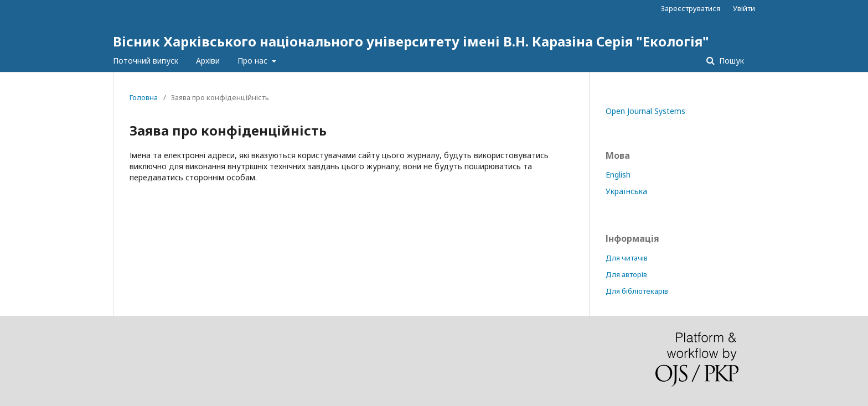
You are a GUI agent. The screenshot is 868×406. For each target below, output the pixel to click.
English (618, 175)
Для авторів (626, 274)
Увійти (744, 8)
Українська (626, 191)
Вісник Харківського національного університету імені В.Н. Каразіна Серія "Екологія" (411, 41)
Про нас (254, 61)
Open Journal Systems (645, 111)
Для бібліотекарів (637, 291)
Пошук (730, 61)
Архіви (208, 61)
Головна (144, 97)
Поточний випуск (146, 61)
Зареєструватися (691, 8)
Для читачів (627, 258)
